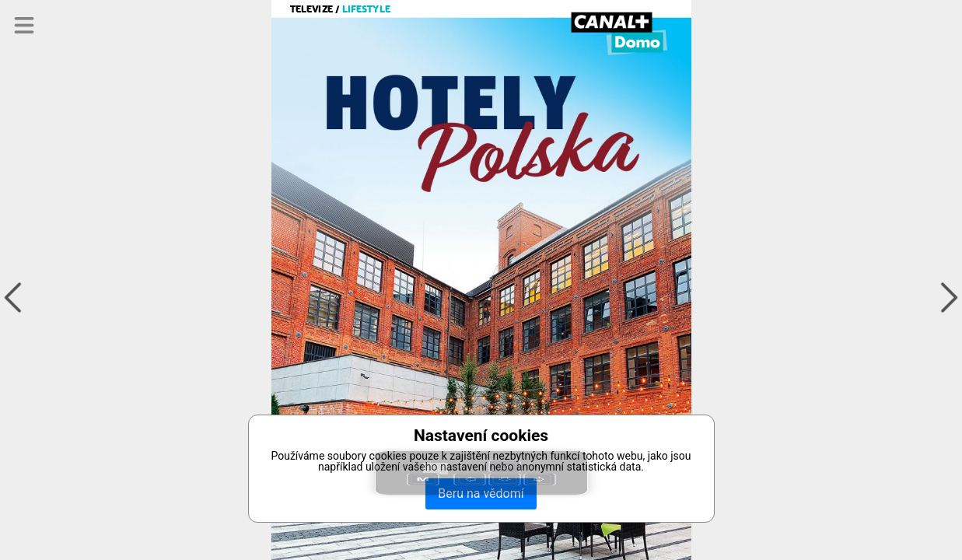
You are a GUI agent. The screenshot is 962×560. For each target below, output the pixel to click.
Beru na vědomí (481, 493)
